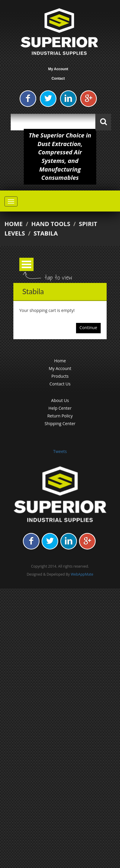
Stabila (46, 233)
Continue (88, 327)
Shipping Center (60, 423)
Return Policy (60, 416)
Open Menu (26, 264)
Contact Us (60, 384)
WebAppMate (82, 574)
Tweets (60, 451)
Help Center (60, 408)
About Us (60, 400)
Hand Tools (51, 224)
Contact (58, 79)
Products (60, 376)
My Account (58, 69)
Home (14, 224)
